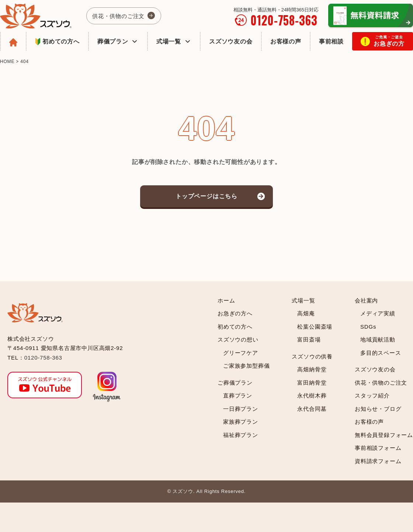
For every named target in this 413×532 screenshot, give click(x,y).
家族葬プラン (241, 422)
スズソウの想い (238, 339)
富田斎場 (309, 339)
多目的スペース (381, 353)
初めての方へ (57, 42)
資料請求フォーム (378, 461)
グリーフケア (241, 353)
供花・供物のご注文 (118, 16)
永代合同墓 (312, 409)
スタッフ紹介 (372, 395)
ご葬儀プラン (235, 383)
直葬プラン (238, 395)
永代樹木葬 (312, 395)
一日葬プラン (241, 409)
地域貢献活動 (378, 339)
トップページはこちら (206, 196)
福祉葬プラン (241, 435)
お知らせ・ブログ (378, 409)
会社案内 (366, 300)
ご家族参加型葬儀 (246, 366)
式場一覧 (174, 41)
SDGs (368, 327)
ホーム (226, 300)
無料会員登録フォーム (384, 435)
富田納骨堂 (312, 383)
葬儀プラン (118, 41)
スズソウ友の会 (231, 41)
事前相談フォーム (378, 448)
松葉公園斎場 (315, 327)
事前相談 (331, 41)
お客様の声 (286, 41)
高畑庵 (306, 313)
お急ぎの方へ (235, 313)
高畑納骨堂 (312, 369)
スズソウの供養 (312, 356)
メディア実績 (378, 313)
